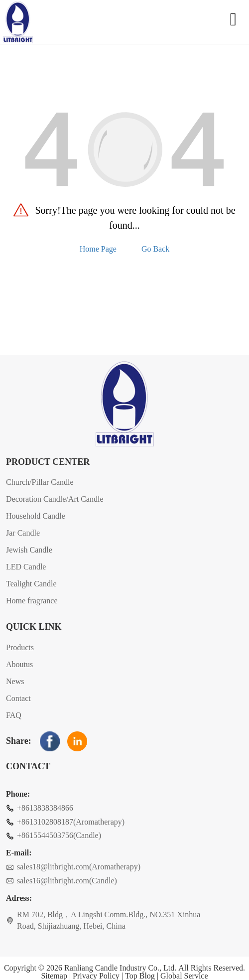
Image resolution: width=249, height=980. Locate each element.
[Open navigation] (233, 23)
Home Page (98, 249)
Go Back (155, 249)
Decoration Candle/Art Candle (55, 499)
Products (20, 647)
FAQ (14, 715)
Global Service (184, 976)
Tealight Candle (31, 584)
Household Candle (36, 516)
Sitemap (54, 976)
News (15, 681)
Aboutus (19, 664)
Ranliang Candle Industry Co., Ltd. (120, 968)
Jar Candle (23, 533)
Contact (18, 698)
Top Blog (140, 976)
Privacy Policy (96, 976)
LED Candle (26, 567)
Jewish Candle (29, 550)
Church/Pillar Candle (40, 482)
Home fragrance (32, 601)
